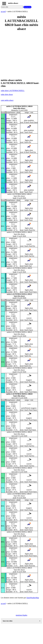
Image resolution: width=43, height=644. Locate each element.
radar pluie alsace (7, 94)
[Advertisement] (21, 55)
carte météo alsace (7, 100)
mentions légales (21, 615)
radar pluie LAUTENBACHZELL (13, 91)
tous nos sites (8, 621)
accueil (3, 12)
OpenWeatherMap (33, 598)
